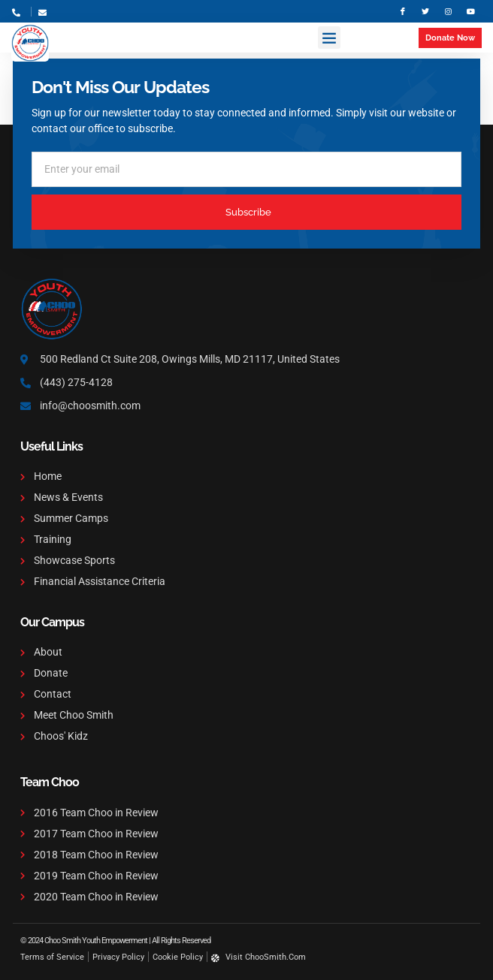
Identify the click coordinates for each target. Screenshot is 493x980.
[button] (329, 38)
